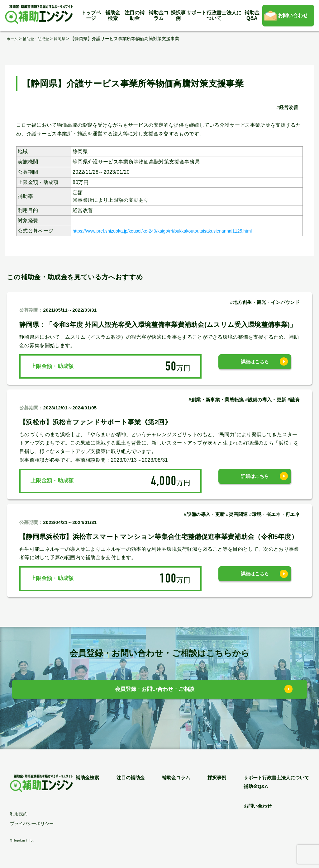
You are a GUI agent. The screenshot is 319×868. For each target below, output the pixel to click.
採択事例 (178, 15)
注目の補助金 (135, 15)
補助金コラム (159, 15)
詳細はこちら (255, 366)
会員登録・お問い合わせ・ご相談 (155, 691)
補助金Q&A (252, 15)
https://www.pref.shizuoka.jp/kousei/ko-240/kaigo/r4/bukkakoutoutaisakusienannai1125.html (178, 231)
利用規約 (19, 814)
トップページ (91, 15)
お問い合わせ (293, 15)
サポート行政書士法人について (214, 15)
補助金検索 (113, 15)
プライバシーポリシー (32, 824)
